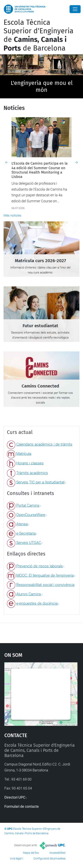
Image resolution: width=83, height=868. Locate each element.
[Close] (75, 9)
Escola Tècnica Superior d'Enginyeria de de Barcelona (39, 35)
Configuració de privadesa (50, 858)
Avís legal (16, 858)
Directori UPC (15, 797)
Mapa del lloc (31, 853)
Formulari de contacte (22, 806)
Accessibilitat (57, 853)
